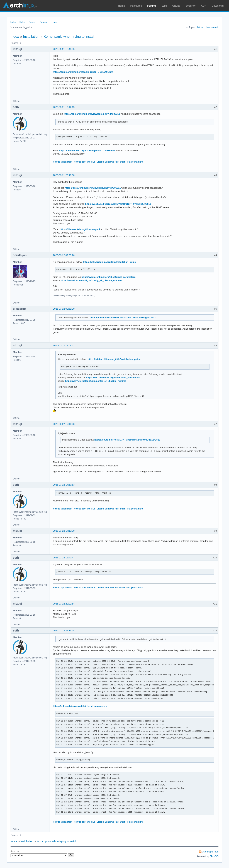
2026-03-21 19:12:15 (64, 107)
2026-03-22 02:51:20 (64, 309)
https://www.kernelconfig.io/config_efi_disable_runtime (91, 280)
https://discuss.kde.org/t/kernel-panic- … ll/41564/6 (87, 151)
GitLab (176, 6)
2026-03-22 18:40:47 (64, 558)
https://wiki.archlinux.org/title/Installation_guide (109, 262)
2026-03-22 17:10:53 (64, 485)
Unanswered (211, 27)
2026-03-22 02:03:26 (64, 255)
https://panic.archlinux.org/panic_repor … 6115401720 (83, 72)
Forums (152, 6)
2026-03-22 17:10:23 (64, 424)
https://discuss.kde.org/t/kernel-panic (81, 229)
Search (32, 22)
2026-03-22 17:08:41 (64, 345)
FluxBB (214, 856)
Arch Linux (20, 5)
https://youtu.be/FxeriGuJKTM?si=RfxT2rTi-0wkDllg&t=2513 (118, 204)
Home (122, 6)
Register (44, 22)
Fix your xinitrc (135, 162)
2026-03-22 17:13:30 (64, 531)
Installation (31, 37)
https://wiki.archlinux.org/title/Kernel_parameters (108, 277)
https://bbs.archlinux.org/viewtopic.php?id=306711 (92, 114)
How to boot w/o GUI (84, 162)
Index (13, 22)
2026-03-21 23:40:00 (64, 175)
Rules (22, 22)
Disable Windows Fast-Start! (111, 162)
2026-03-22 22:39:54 (64, 631)
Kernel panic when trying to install (69, 37)
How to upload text (63, 162)
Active (200, 27)
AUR (204, 6)
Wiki (165, 6)
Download (218, 6)
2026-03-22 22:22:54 (64, 604)
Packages (136, 6)
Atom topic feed (210, 852)
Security (191, 6)
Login (55, 22)
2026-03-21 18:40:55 (64, 49)
